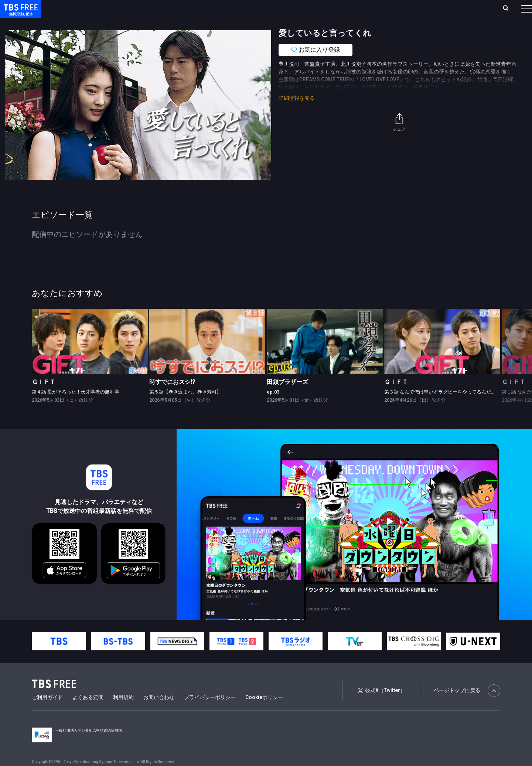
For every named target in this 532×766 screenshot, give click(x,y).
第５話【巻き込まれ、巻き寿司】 (185, 407)
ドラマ (149, 23)
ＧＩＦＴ (44, 397)
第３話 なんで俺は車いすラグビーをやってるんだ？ (440, 407)
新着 (80, 23)
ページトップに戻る (467, 705)
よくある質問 (88, 712)
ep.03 (273, 407)
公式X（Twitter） (381, 705)
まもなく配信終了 (113, 23)
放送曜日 (109, 8)
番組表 (509, 8)
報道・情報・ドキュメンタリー (244, 23)
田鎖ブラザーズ (287, 397)
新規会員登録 (425, 8)
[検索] (457, 9)
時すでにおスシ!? (172, 397)
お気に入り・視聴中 (220, 8)
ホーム (83, 8)
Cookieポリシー (264, 712)
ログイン (388, 8)
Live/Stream (175, 8)
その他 (293, 23)
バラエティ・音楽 (184, 23)
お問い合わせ (159, 712)
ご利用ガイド (47, 712)
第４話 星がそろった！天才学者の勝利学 (76, 407)
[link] (90, 356)
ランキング (140, 8)
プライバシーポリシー (210, 712)
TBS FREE (20, 13)
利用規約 (123, 712)
